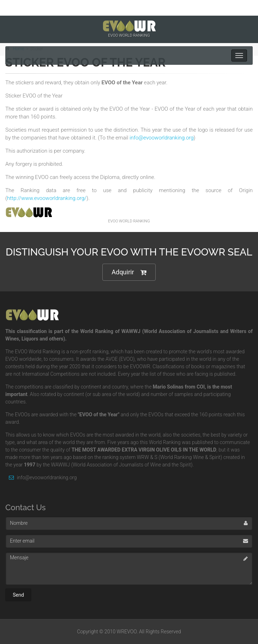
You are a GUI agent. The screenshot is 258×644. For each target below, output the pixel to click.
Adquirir (129, 272)
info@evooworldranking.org (162, 138)
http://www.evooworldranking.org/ (47, 198)
